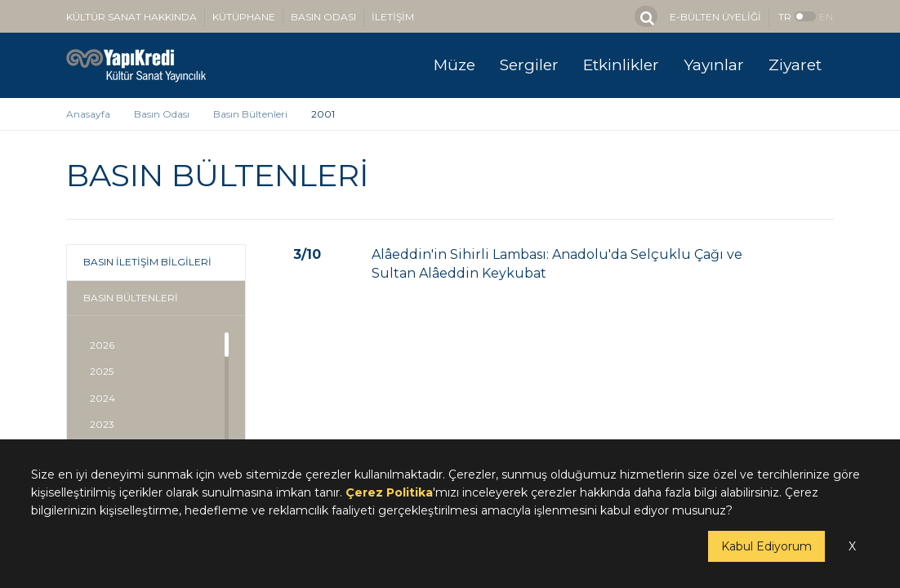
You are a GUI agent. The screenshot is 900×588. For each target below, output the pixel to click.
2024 (102, 398)
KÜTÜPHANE (244, 17)
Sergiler (529, 65)
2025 (102, 371)
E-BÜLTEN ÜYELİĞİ (715, 17)
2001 (323, 114)
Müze (454, 65)
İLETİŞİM (393, 17)
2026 (102, 345)
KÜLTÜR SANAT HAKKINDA (131, 17)
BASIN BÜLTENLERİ (131, 298)
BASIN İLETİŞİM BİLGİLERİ (147, 262)
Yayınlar (714, 65)
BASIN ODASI (323, 17)
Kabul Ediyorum (766, 546)
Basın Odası (162, 114)
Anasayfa (88, 114)
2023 (102, 424)
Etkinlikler (621, 65)
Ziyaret (795, 65)
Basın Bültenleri (250, 114)
